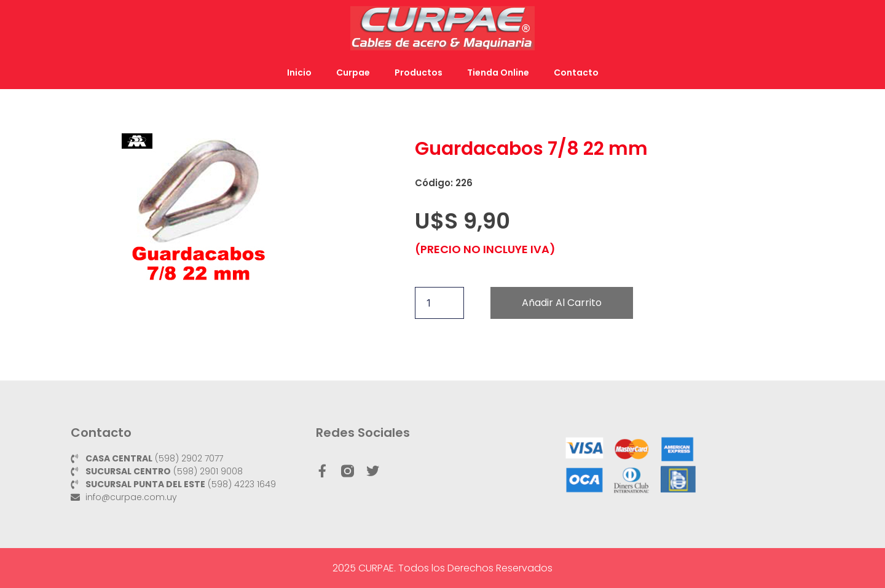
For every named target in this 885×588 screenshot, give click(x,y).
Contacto (576, 73)
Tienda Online (498, 73)
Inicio (299, 73)
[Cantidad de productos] (439, 303)
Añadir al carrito (562, 303)
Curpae (353, 73)
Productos (419, 73)
